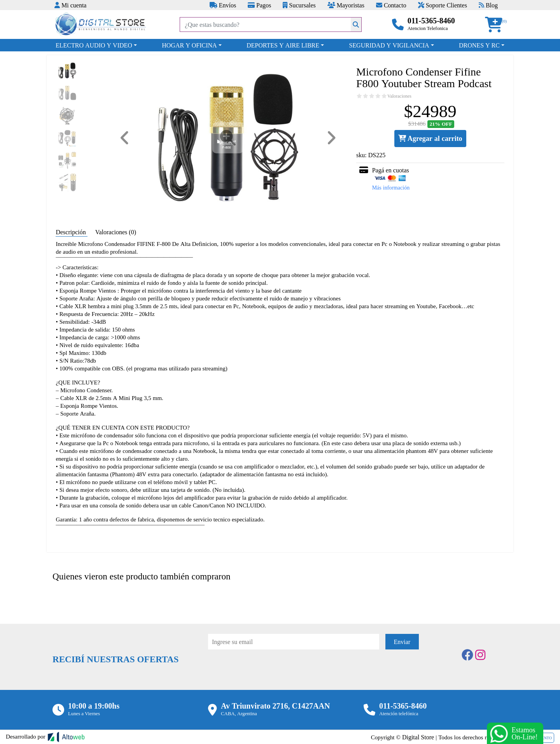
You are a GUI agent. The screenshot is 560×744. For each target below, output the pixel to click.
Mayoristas (346, 5)
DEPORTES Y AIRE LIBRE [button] (283, 45)
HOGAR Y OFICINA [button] (189, 45)
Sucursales (299, 5)
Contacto (391, 5)
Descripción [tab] (71, 232)
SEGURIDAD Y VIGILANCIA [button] (389, 45)
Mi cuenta (70, 5)
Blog (488, 5)
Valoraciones (399, 96)
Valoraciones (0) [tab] (116, 232)
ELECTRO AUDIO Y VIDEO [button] (94, 45)
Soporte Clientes (443, 5)
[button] (496, 25)
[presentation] (267, 671)
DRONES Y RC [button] (479, 45)
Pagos (259, 5)
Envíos (223, 5)
